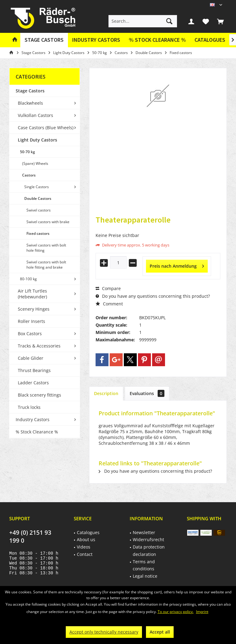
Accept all (160, 632)
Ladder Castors (33, 383)
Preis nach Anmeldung (177, 265)
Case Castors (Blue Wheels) (46, 128)
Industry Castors (33, 419)
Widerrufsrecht (148, 539)
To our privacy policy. (176, 612)
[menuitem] (220, 21)
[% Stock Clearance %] (157, 40)
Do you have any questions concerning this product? (153, 296)
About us (86, 539)
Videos (84, 547)
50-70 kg (28, 152)
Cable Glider (31, 358)
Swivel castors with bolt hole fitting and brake (46, 265)
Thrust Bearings (34, 370)
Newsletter (144, 532)
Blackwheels (30, 103)
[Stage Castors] (44, 40)
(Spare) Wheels (35, 163)
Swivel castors (39, 210)
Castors (29, 175)
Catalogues (210, 40)
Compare (108, 288)
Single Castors (37, 187)
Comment (109, 304)
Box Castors (30, 334)
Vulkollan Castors (35, 115)
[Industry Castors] (96, 40)
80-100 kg (28, 279)
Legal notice (145, 576)
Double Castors (38, 198)
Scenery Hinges (34, 309)
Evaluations (147, 393)
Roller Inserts (31, 321)
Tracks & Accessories (39, 346)
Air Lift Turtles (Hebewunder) (32, 294)
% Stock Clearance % (37, 432)
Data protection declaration (149, 551)
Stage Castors (30, 91)
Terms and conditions (144, 565)
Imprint (202, 612)
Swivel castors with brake (48, 222)
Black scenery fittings (39, 395)
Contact (85, 554)
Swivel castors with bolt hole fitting (46, 248)
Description (106, 393)
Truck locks (29, 407)
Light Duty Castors (37, 140)
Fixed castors (38, 233)
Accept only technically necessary (104, 632)
